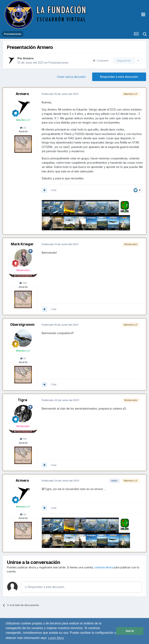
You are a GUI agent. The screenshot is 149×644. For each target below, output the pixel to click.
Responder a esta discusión (119, 77)
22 (23, 128)
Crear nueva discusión (71, 77)
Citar (54, 190)
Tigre (22, 400)
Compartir (101, 61)
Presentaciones (58, 63)
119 (23, 439)
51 (23, 358)
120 (23, 283)
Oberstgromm (22, 325)
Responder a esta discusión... (45, 587)
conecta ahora (104, 567)
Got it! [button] (130, 631)
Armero (28, 58)
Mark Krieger (22, 244)
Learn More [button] (56, 638)
